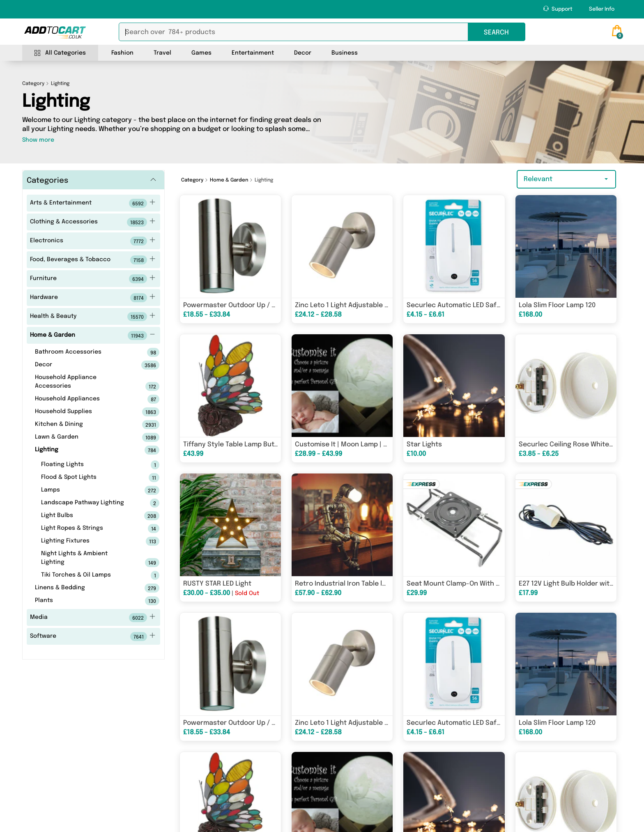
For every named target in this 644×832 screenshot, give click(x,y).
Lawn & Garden (84, 437)
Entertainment (253, 53)
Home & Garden (93, 336)
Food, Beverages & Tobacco (93, 260)
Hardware (93, 298)
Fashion (122, 53)
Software (93, 637)
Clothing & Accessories (93, 222)
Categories (47, 181)
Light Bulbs (87, 516)
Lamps (87, 490)
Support (558, 9)
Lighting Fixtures (87, 541)
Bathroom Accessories (84, 352)
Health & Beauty (93, 317)
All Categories (60, 53)
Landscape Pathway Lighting (87, 503)
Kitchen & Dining (84, 425)
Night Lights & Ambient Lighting (87, 559)
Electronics (93, 241)
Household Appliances (84, 399)
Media (93, 618)
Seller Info (602, 9)
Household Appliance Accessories (84, 383)
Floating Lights (87, 465)
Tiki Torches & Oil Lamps (87, 575)
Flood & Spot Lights (87, 478)
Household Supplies (84, 412)
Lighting (84, 450)
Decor (303, 53)
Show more (38, 140)
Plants (84, 601)
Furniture (93, 279)
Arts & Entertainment (93, 203)
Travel (162, 53)
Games (201, 53)
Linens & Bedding (84, 588)
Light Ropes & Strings (87, 529)
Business (345, 53)
